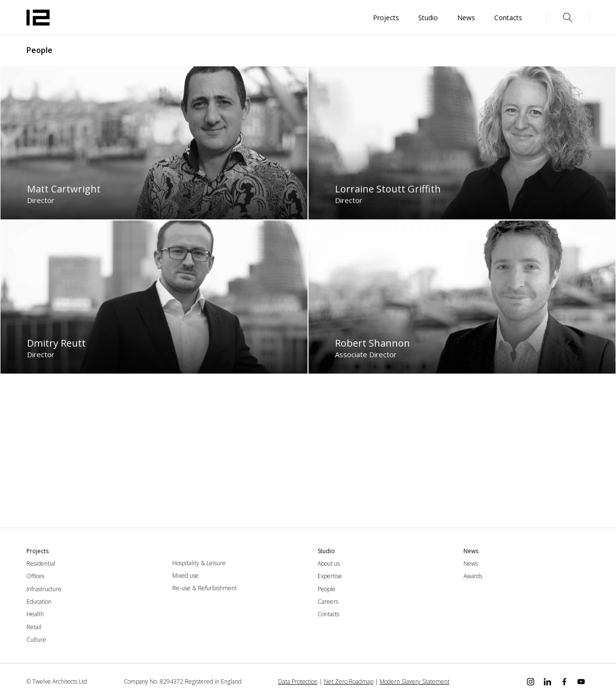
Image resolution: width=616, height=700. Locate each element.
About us (329, 564)
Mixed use (186, 576)
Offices (35, 576)
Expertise (330, 576)
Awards (473, 576)
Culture (36, 640)
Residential (41, 564)
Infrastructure (44, 589)
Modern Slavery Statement (415, 681)
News (471, 564)
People (327, 589)
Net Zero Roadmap (349, 681)
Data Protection (298, 681)
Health (35, 614)
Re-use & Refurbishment (205, 588)
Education (39, 602)
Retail (34, 627)
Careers (328, 602)
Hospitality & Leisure (199, 563)
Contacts (328, 614)
